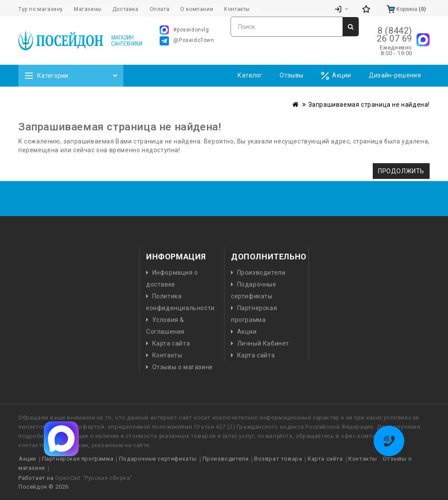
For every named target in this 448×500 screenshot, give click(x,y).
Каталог (250, 75)
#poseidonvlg (184, 30)
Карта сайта (171, 343)
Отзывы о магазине (183, 367)
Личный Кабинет (263, 343)
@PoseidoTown (187, 41)
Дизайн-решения (395, 75)
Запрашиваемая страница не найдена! (369, 105)
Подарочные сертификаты (158, 459)
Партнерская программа (78, 459)
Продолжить (401, 171)
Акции (336, 76)
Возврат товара (278, 459)
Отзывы (291, 75)
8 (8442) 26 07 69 (394, 35)
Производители (261, 273)
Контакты (167, 355)
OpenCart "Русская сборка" (94, 478)
